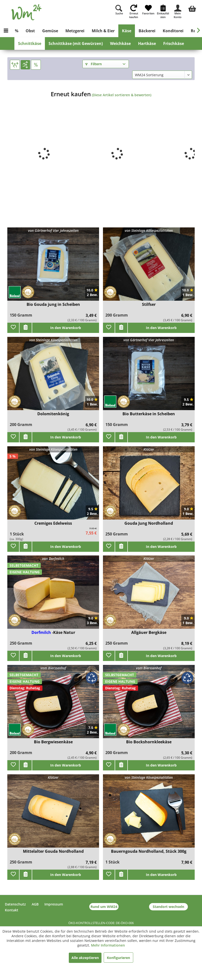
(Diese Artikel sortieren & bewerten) (121, 95)
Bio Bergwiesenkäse (53, 742)
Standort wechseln (168, 907)
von (53, 230)
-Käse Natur (64, 632)
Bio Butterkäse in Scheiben (149, 414)
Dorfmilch (42, 632)
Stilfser (149, 304)
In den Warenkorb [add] (66, 328)
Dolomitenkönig (53, 414)
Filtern (93, 64)
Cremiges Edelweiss (53, 523)
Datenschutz (15, 904)
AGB (35, 904)
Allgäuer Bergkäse (149, 633)
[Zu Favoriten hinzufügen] (13, 328)
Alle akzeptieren (85, 958)
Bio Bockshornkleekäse (149, 742)
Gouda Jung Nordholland (149, 523)
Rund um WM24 (104, 907)
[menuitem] (192, 8)
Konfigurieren (118, 958)
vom (53, 668)
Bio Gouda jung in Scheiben (53, 304)
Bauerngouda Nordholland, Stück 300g (149, 851)
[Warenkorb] (192, 8)
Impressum (54, 904)
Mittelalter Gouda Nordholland (53, 851)
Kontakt (12, 910)
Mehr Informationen (108, 945)
